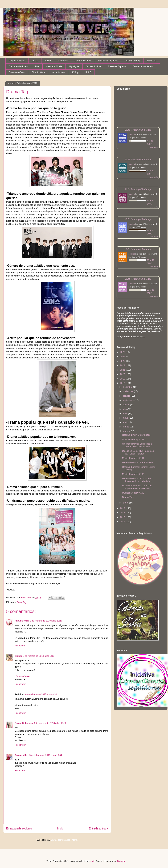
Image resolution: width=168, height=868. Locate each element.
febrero (127, 431)
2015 (123, 517)
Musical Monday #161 (133, 458)
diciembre (128, 387)
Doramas (63, 61)
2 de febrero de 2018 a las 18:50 (46, 621)
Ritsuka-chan (22, 621)
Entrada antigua (98, 829)
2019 (123, 379)
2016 (123, 513)
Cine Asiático (38, 72)
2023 (123, 361)
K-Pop (75, 72)
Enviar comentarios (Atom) (64, 840)
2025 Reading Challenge (138, 159)
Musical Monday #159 (133, 493)
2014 (123, 522)
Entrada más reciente (19, 829)
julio (125, 409)
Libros (35, 61)
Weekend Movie (54, 66)
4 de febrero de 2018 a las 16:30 (50, 723)
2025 (123, 352)
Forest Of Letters (24, 723)
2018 (123, 383)
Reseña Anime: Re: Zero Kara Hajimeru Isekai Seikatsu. (137, 487)
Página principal (17, 61)
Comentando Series (143, 66)
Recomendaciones (18, 66)
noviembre (128, 391)
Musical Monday (83, 61)
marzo (126, 427)
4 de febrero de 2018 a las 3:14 (41, 694)
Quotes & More (94, 66)
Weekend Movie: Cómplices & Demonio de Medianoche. (137, 445)
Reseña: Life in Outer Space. (137, 435)
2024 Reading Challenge (138, 189)
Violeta (18, 656)
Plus (37, 66)
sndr (93, 861)
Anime (48, 61)
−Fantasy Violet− (23, 676)
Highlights (74, 66)
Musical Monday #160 (133, 474)
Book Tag (151, 61)
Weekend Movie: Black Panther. (138, 462)
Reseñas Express (117, 66)
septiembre (129, 400)
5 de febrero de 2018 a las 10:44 (46, 755)
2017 (123, 508)
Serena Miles (22, 755)
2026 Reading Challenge (138, 130)
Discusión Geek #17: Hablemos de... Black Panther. (138, 452)
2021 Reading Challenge (138, 279)
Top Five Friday (132, 61)
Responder (20, 646)
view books (154, 147)
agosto (126, 405)
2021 (123, 370)
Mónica (132, 135)
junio (125, 413)
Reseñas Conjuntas (108, 61)
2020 (123, 374)
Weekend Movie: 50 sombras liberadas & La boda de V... (137, 480)
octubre (127, 396)
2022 (123, 365)
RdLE (88, 72)
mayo (126, 418)
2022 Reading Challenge (138, 249)
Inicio (60, 829)
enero (126, 503)
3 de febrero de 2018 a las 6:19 (39, 656)
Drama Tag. (128, 497)
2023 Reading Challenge (138, 219)
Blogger (121, 861)
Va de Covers (59, 72)
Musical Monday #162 (133, 439)
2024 (123, 357)
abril (125, 422)
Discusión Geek (17, 72)
